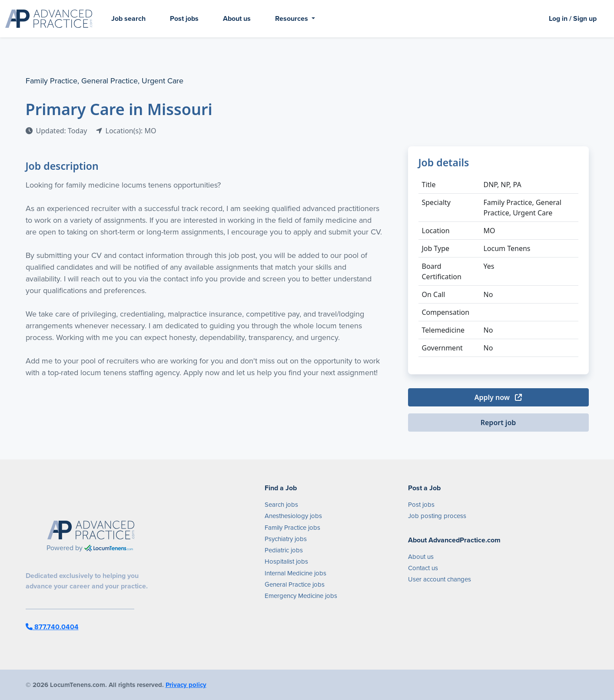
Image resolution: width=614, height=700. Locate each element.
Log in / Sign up (573, 18)
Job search (128, 18)
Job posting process (437, 516)
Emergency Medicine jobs (301, 596)
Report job (498, 423)
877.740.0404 (52, 627)
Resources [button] (292, 18)
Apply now (498, 397)
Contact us (423, 568)
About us (237, 18)
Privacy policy (186, 685)
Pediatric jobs (284, 550)
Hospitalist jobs (286, 561)
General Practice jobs (295, 584)
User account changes (440, 579)
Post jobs (184, 18)
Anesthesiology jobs (293, 516)
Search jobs (281, 505)
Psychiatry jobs (286, 539)
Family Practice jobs (292, 528)
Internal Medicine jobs (295, 573)
